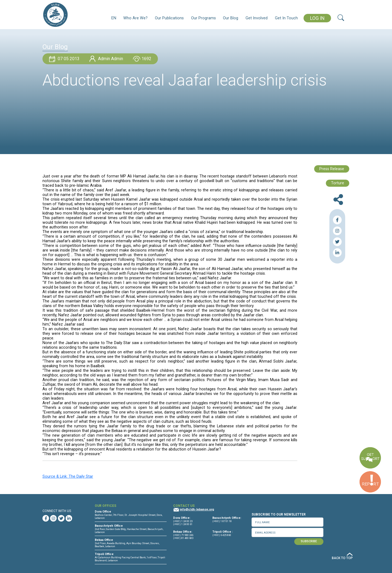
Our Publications (169, 18)
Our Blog (231, 18)
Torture (338, 183)
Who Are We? (135, 18)
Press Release (332, 169)
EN (114, 18)
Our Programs (203, 18)
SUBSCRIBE (309, 541)
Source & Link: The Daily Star (68, 477)
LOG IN (317, 18)
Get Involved (257, 18)
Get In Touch (286, 18)
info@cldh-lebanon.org (197, 509)
